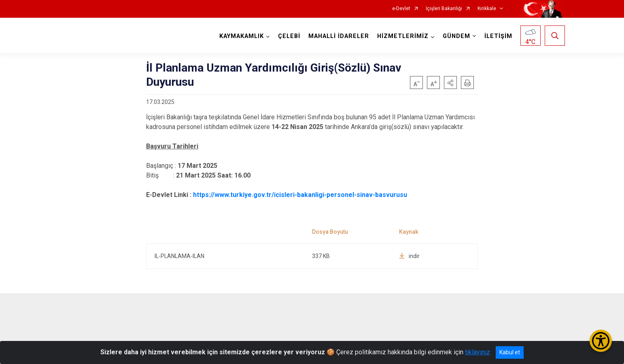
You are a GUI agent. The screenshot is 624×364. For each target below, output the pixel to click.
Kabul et (510, 352)
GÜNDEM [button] (456, 36)
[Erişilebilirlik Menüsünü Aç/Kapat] (601, 341)
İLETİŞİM (498, 36)
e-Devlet (401, 9)
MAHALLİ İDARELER (338, 36)
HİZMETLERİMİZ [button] (402, 36)
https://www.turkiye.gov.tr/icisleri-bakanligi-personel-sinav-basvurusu (300, 195)
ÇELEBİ (288, 36)
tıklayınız (478, 352)
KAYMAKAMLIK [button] (241, 36)
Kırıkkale (487, 9)
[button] (450, 83)
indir (409, 256)
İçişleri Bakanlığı (444, 9)
